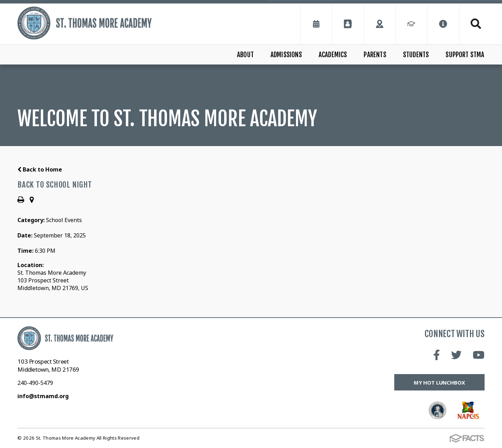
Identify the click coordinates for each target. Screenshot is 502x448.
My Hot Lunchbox (439, 382)
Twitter (456, 355)
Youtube (479, 355)
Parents (375, 55)
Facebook (437, 355)
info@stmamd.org (43, 396)
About (245, 55)
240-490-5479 (35, 383)
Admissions (286, 55)
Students (416, 55)
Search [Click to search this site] (476, 24)
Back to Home (40, 169)
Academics (333, 55)
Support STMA (465, 55)
